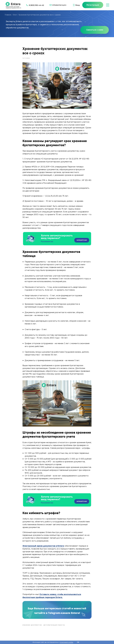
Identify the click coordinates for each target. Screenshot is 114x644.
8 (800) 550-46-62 (36, 5)
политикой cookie (66, 642)
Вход (78, 5)
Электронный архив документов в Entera (43, 547)
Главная (8, 15)
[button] (95, 30)
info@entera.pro (59, 5)
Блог (15, 15)
